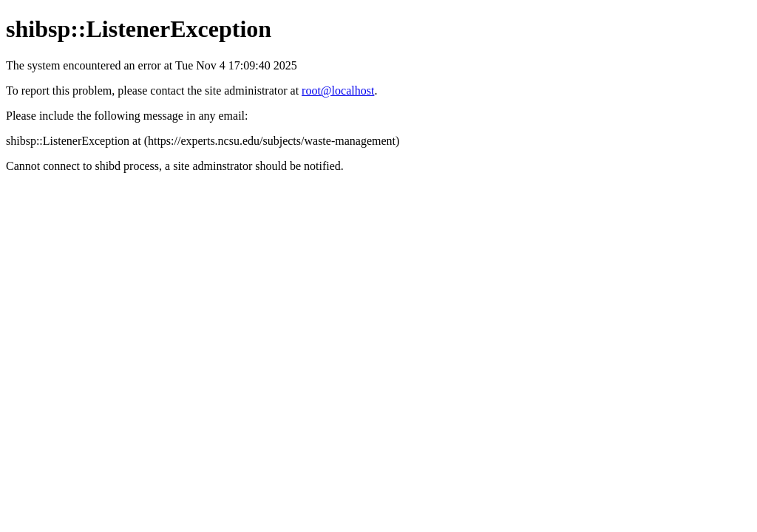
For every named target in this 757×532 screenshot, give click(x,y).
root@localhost (338, 91)
